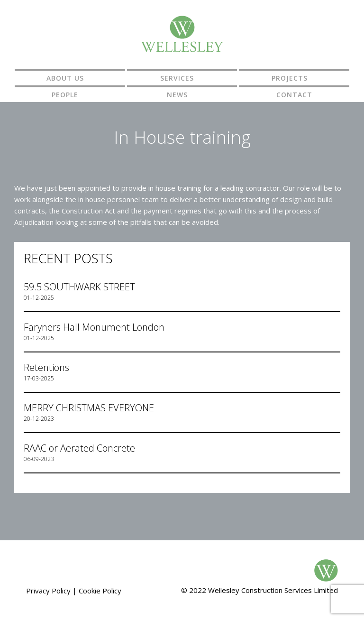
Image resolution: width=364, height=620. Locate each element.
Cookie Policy (100, 591)
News (177, 95)
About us (65, 78)
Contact (294, 95)
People (65, 95)
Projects (290, 78)
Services (177, 78)
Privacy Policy (48, 591)
